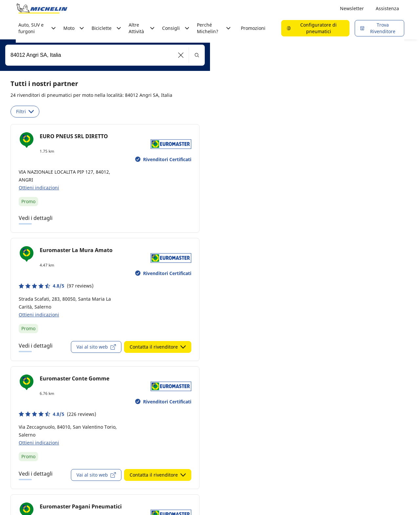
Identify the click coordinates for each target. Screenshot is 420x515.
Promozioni (253, 28)
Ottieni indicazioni (39, 188)
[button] (181, 55)
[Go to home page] (42, 9)
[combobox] (105, 55)
